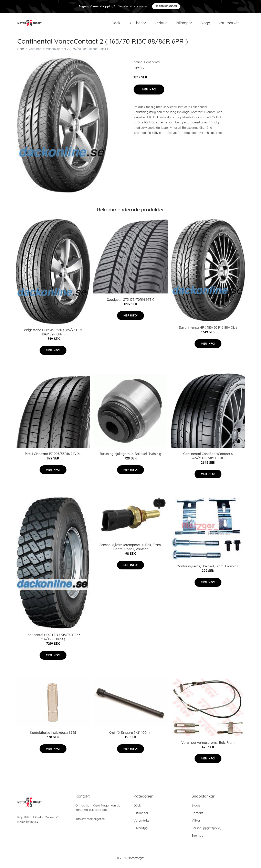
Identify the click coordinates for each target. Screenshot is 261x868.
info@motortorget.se (90, 822)
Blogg (205, 24)
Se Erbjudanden (166, 6)
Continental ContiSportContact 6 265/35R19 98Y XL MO (208, 459)
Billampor (184, 24)
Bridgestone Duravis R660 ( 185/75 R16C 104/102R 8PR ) (53, 335)
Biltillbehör (137, 24)
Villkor (196, 824)
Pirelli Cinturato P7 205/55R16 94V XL (53, 457)
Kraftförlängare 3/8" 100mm (130, 735)
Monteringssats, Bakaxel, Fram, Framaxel (208, 569)
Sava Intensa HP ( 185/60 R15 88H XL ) (208, 330)
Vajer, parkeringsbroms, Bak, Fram (208, 745)
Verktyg (161, 24)
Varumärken (229, 24)
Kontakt (197, 816)
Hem (21, 52)
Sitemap (197, 839)
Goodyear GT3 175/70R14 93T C (131, 302)
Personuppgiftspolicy (207, 831)
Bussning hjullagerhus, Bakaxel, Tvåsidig (130, 457)
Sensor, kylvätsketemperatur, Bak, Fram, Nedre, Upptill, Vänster (131, 550)
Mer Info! (149, 92)
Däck (116, 24)
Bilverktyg (141, 831)
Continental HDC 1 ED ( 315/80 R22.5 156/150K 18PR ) (53, 640)
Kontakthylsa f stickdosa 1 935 (53, 735)
